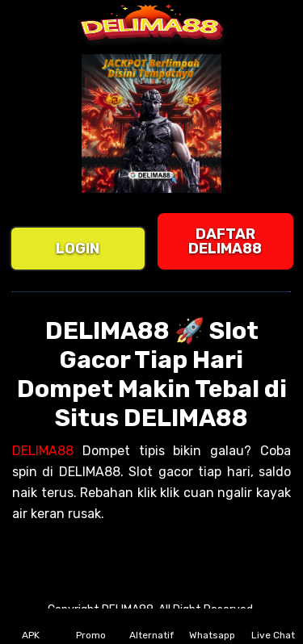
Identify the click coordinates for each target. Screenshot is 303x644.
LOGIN (78, 249)
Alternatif (151, 626)
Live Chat (273, 626)
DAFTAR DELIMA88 (225, 241)
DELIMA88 (43, 451)
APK (31, 626)
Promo (91, 626)
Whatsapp (212, 626)
